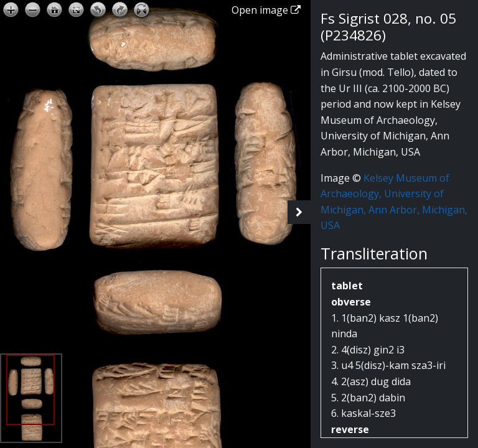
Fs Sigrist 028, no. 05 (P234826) (388, 27)
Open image (266, 10)
